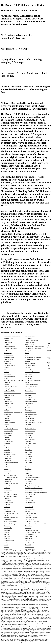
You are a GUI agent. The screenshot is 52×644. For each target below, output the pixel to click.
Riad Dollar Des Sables (31, 479)
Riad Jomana (28, 425)
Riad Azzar (6, 543)
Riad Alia (6, 545)
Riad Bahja (28, 460)
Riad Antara (7, 530)
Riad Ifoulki (7, 444)
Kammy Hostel (29, 507)
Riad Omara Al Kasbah (9, 541)
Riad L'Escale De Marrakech (11, 484)
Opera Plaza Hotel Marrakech (11, 429)
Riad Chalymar (7, 374)
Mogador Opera (8, 353)
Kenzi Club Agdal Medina (10, 387)
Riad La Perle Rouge (30, 547)
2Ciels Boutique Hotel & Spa (11, 522)
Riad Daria (28, 382)
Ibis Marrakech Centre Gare (32, 359)
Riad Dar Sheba (8, 364)
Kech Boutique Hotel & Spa (11, 477)
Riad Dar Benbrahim (30, 503)
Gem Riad (6, 532)
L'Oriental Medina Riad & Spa (33, 532)
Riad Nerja (6, 406)
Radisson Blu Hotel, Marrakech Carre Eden (36, 492)
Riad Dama (28, 448)
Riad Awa (6, 469)
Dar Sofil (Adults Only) (10, 524)
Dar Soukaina (7, 416)
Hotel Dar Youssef (30, 539)
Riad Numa (6, 547)
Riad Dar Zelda (7, 458)
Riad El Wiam (29, 374)
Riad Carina (28, 368)
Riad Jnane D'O (29, 482)
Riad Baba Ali (29, 484)
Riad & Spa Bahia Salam (31, 414)
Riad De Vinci (29, 378)
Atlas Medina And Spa (9, 366)
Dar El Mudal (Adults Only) (32, 522)
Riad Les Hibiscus (30, 370)
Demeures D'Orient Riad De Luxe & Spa (14, 380)
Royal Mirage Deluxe (30, 364)
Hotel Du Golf (29, 416)
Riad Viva (6, 410)
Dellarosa (6, 370)
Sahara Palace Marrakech (10, 454)
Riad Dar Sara (7, 414)
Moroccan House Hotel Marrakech (34, 380)
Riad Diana (6, 372)
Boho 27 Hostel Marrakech (32, 543)
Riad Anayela (7, 389)
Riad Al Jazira (29, 450)
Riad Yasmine (7, 351)
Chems (27, 406)
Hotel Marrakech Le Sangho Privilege (34, 347)
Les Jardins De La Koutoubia (11, 349)
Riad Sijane (28, 515)
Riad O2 (27, 353)
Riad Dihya (28, 528)
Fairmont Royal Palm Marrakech (33, 477)
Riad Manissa (7, 488)
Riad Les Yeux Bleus (30, 494)
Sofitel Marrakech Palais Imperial (33, 490)
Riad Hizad (28, 454)
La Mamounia (29, 338)
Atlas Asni (28, 361)
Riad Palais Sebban (8, 431)
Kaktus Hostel (29, 505)
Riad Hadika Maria (30, 366)
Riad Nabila (7, 420)
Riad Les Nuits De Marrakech (11, 463)
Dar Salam (6, 446)
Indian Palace (7, 534)
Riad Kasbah (28, 469)
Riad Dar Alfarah (29, 418)
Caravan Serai (7, 408)
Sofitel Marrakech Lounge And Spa (12, 336)
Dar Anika (28, 427)
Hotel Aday (6, 473)
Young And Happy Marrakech (11, 517)
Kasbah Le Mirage (30, 344)
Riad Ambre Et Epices (9, 376)
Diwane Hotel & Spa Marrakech (33, 357)
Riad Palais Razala (30, 534)
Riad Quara (6, 467)
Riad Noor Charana (8, 359)
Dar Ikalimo (28, 473)
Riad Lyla (6, 465)
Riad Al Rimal (29, 463)
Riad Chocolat (29, 496)
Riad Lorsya (7, 382)
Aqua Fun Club (29, 404)
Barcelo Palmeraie (8, 435)
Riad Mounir (7, 507)
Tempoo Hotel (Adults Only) (32, 486)
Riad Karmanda (8, 427)
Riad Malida (28, 545)
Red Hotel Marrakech (30, 429)
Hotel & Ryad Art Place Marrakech (34, 488)
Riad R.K (27, 511)
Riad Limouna (7, 520)
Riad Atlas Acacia (30, 520)
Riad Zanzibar (29, 397)
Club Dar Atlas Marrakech (32, 517)
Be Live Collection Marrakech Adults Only (36, 524)
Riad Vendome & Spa (30, 393)
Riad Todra (6, 515)
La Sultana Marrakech (9, 347)
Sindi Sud (6, 509)
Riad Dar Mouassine (30, 431)
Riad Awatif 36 (7, 482)
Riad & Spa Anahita (30, 549)
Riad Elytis (28, 458)
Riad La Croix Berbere (9, 423)
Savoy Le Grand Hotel (31, 513)
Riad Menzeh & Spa (30, 509)
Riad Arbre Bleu (29, 437)
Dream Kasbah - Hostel (9, 511)
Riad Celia (6, 418)
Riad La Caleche (8, 490)
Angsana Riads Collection (32, 340)
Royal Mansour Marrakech (32, 385)
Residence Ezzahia (8, 442)
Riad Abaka (28, 435)
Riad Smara (7, 368)
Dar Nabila (28, 442)
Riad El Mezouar (8, 342)
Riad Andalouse (8, 401)
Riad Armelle (28, 465)
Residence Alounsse (9, 486)
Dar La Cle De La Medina (10, 496)
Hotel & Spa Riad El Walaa (10, 494)
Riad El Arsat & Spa (9, 395)
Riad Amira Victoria (30, 336)
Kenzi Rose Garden (30, 342)
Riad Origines (29, 410)
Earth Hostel (7, 536)
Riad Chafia (7, 450)
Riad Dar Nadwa (8, 448)
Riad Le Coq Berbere (30, 444)
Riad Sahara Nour (8, 452)
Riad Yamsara (29, 456)
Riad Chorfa (7, 439)
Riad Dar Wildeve (8, 505)
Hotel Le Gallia (8, 501)
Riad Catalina (7, 340)
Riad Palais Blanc (8, 528)
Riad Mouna (7, 437)
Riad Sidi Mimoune (30, 389)
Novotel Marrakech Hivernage (33, 372)
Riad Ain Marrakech (30, 439)
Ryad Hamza (28, 471)
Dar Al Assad (7, 399)
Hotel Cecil (6, 492)
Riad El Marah (29, 526)
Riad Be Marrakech (8, 503)
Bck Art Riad (7, 539)
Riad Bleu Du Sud (8, 404)
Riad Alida (6, 425)
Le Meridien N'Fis (8, 338)
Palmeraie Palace (8, 361)
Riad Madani (28, 446)
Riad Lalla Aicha (29, 501)
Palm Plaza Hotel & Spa (10, 475)
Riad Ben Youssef (30, 475)
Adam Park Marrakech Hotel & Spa (34, 423)
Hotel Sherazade (8, 456)
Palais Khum (28, 498)
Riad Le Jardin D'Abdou (31, 387)
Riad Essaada (28, 452)
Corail (27, 355)
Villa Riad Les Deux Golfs (32, 530)
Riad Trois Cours (8, 460)
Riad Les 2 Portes (8, 433)
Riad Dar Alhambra (8, 355)
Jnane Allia (28, 408)
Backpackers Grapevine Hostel (11, 513)
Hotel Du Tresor (29, 433)
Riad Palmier (28, 395)
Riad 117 (27, 541)
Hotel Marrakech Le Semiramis (33, 349)
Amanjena (6, 344)
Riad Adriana (28, 376)
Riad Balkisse (7, 397)
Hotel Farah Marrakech (31, 401)
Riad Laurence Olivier (9, 391)
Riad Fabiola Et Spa (30, 399)
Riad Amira (7, 385)
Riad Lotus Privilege (9, 357)
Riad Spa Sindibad (30, 351)
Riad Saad (28, 467)
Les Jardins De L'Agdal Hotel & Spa (13, 412)
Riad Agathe (7, 498)
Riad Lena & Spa (8, 479)
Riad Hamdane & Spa (31, 412)
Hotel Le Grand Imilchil (31, 536)
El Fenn (6, 378)
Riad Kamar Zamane (30, 420)
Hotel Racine (7, 526)
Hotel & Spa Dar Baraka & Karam (12, 393)
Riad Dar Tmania (8, 549)
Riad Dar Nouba (29, 391)
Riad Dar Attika (8, 471)
